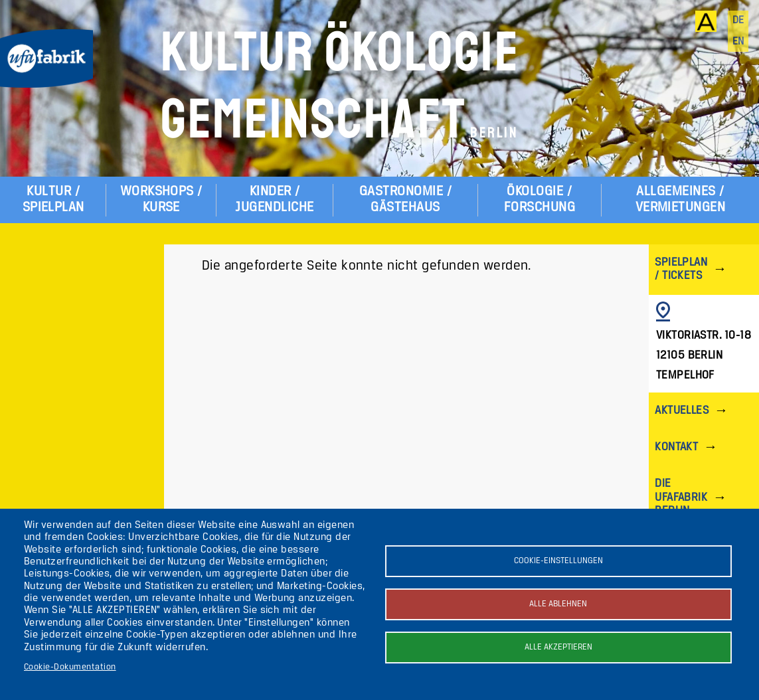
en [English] (738, 42)
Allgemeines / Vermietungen (681, 200)
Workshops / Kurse (161, 200)
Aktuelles (682, 411)
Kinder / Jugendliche (274, 200)
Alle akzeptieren (558, 647)
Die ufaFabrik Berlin (681, 497)
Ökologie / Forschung (540, 200)
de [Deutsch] (738, 21)
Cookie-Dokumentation (70, 667)
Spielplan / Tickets (681, 269)
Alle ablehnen (558, 604)
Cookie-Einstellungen (558, 561)
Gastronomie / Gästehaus (405, 200)
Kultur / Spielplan (53, 200)
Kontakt (676, 447)
